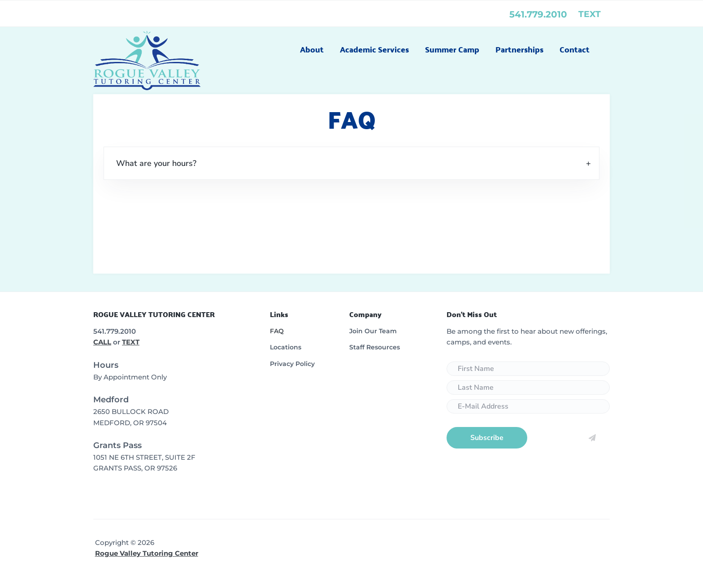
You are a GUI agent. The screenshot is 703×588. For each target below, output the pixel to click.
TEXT (131, 342)
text (590, 14)
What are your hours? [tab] (156, 163)
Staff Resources (375, 347)
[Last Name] (528, 388)
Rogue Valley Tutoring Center (147, 553)
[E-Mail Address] (528, 406)
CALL (102, 342)
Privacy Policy (292, 364)
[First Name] (528, 369)
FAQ (277, 331)
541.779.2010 (538, 14)
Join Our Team (373, 331)
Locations (286, 347)
